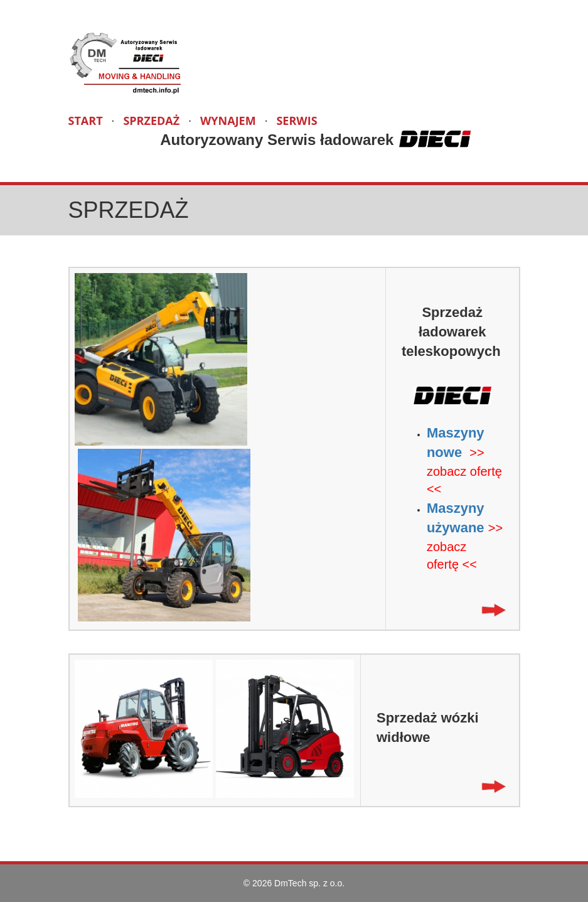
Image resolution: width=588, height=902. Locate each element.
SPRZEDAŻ (151, 121)
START (86, 121)
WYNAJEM (228, 121)
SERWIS (297, 121)
